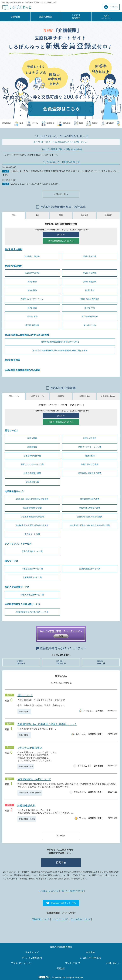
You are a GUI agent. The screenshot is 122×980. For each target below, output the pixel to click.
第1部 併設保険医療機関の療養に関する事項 (60, 342)
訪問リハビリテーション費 (90, 447)
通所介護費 (90, 456)
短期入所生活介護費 (90, 464)
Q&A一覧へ (61, 836)
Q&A (107, 17)
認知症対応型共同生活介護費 (90, 517)
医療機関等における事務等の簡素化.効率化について (47, 724)
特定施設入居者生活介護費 (90, 473)
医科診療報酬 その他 (27, 819)
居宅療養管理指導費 (32, 456)
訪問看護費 (32, 447)
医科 (14, 215)
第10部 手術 (90, 308)
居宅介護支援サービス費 (32, 551)
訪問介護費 (32, 438)
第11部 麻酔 (32, 317)
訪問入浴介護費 (90, 438)
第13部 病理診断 (32, 325)
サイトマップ (32, 952)
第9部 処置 (32, 308)
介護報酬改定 (85, 396)
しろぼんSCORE (76, 17)
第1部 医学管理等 (32, 273)
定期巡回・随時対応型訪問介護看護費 (32, 499)
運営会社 (61, 968)
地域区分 (61, 396)
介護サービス (14, 396)
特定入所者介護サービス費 (32, 595)
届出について (25, 695)
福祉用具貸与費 (32, 482)
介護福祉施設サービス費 (32, 569)
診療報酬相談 (46, 17)
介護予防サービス (37, 396)
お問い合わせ (113, 963)
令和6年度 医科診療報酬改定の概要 (22, 370)
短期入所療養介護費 (32, 473)
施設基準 (85, 215)
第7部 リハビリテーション (32, 299)
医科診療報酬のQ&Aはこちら (61, 241)
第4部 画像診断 (90, 282)
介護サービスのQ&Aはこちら (61, 422)
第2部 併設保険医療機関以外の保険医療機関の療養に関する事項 (60, 351)
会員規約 (90, 952)
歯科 (37, 215)
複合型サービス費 (32, 534)
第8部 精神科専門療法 (90, 299)
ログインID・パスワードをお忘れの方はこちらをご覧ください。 (61, 142)
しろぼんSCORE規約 (90, 958)
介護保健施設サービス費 (90, 569)
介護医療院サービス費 (32, 577)
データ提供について (81, 919)
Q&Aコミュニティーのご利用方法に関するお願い (35, 184)
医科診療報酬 (24, 735)
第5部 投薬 (32, 290)
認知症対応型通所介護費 (90, 508)
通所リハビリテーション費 (32, 464)
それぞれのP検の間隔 (30, 748)
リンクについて (60, 919)
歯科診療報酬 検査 (26, 766)
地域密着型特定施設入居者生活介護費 (32, 525)
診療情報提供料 (26, 806)
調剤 (61, 215)
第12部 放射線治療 (90, 317)
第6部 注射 (90, 290)
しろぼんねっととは (49, 891)
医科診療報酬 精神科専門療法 (30, 793)
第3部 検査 (32, 282)
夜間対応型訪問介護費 (90, 499)
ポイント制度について (73, 891)
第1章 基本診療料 (14, 249)
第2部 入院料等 (90, 256)
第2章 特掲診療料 (14, 266)
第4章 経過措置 (12, 360)
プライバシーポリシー (22, 963)
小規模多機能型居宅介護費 (32, 517)
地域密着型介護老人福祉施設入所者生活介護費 (90, 525)
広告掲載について (41, 919)
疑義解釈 (108, 215)
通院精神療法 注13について (34, 779)
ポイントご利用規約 (32, 958)
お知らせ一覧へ (61, 194)
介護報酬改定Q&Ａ (108, 396)
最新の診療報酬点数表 (61, 947)
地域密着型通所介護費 (32, 508)
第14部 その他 (90, 325)
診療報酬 (15, 17)
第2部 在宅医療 (90, 273)
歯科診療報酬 (24, 712)
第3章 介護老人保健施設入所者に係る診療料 (27, 335)
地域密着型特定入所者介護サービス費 (32, 612)
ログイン (111, 7)
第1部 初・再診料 (32, 256)
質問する (61, 235)
